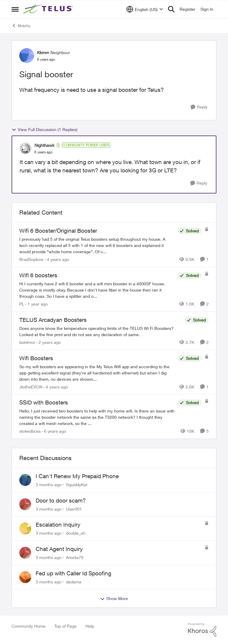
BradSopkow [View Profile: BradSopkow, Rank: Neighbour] (31, 259)
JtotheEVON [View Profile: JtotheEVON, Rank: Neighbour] (31, 386)
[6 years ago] (54, 431)
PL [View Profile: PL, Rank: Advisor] (22, 304)
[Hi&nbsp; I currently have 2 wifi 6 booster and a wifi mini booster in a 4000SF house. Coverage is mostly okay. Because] (97, 290)
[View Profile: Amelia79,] (25, 553)
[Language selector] (145, 9)
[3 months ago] (49, 485)
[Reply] (199, 107)
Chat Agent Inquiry (59, 549)
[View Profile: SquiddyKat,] (25, 480)
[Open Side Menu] (15, 9)
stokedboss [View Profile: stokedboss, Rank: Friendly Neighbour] (30, 431)
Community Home (28, 626)
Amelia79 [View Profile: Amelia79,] (75, 557)
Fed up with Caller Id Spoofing (73, 573)
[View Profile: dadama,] (25, 577)
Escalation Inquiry (58, 525)
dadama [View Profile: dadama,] (74, 581)
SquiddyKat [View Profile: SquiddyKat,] (77, 485)
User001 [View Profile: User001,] (74, 509)
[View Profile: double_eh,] (25, 528)
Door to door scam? (61, 500)
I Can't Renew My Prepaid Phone (77, 476)
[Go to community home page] (49, 9)
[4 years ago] (57, 259)
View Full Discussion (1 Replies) (45, 130)
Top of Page (65, 626)
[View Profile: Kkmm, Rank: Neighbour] (27, 56)
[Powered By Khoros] (202, 630)
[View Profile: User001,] (25, 504)
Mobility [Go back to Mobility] (21, 26)
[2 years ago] (49, 342)
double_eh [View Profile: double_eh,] (76, 533)
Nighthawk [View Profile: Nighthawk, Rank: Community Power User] (44, 145)
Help (90, 626)
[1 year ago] (37, 304)
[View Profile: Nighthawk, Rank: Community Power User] (26, 148)
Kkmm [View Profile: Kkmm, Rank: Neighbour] (43, 52)
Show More (114, 599)
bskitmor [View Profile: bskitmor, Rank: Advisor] (27, 342)
